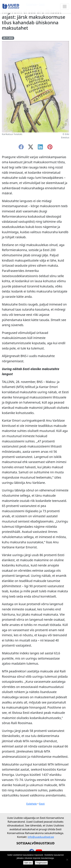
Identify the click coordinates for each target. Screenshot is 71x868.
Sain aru (28, 863)
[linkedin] (40, 148)
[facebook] (21, 148)
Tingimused (41, 863)
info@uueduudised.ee (41, 837)
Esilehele (32, 804)
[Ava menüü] (65, 7)
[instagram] (50, 148)
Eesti (42, 804)
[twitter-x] (31, 148)
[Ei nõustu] (67, 860)
